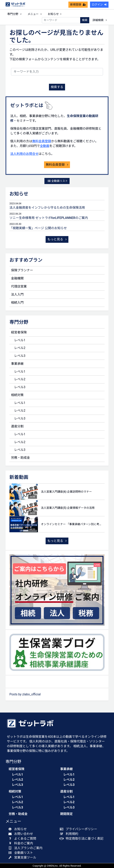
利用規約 (70, 834)
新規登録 (78, 5)
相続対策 (17, 395)
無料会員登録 (42, 141)
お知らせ (55, 14)
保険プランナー (22, 270)
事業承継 (17, 364)
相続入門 (17, 303)
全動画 (45, 146)
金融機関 (17, 278)
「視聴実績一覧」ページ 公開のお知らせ (38, 228)
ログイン (99, 5)
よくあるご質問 (23, 839)
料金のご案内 (22, 843)
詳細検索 (100, 20)
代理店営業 (19, 286)
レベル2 (20, 348)
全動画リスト (58, 181)
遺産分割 (17, 426)
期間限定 (66, 814)
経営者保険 (19, 332)
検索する (57, 87)
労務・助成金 (20, 458)
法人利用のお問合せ (24, 154)
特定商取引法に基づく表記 (82, 839)
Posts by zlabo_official (25, 694)
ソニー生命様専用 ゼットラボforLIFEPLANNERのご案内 (49, 218)
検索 (85, 20)
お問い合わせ (22, 834)
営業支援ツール (23, 857)
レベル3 (20, 356)
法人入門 (17, 294)
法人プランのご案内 (26, 848)
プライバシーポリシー (79, 829)
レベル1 (20, 340)
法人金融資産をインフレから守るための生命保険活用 (47, 208)
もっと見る (57, 239)
